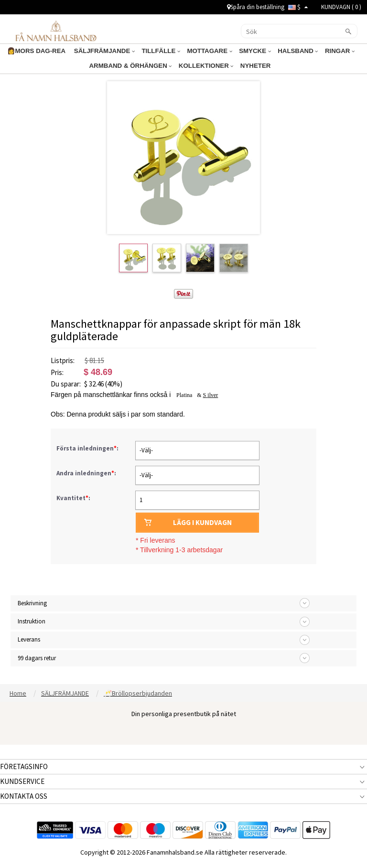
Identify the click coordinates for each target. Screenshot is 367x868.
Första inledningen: (88, 448)
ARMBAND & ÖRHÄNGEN (135, 66)
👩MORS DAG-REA (47, 51)
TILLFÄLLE (164, 51)
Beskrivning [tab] (32, 603)
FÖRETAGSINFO (24, 766)
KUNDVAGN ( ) (341, 7)
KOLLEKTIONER (206, 66)
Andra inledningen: (87, 473)
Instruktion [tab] (32, 621)
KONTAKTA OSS (24, 796)
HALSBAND (293, 51)
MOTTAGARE (210, 51)
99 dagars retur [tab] (37, 658)
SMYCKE (252, 51)
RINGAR (331, 51)
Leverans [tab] (29, 639)
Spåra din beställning (256, 7)
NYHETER (254, 66)
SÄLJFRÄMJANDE (110, 51)
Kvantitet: (73, 498)
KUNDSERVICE (22, 781)
